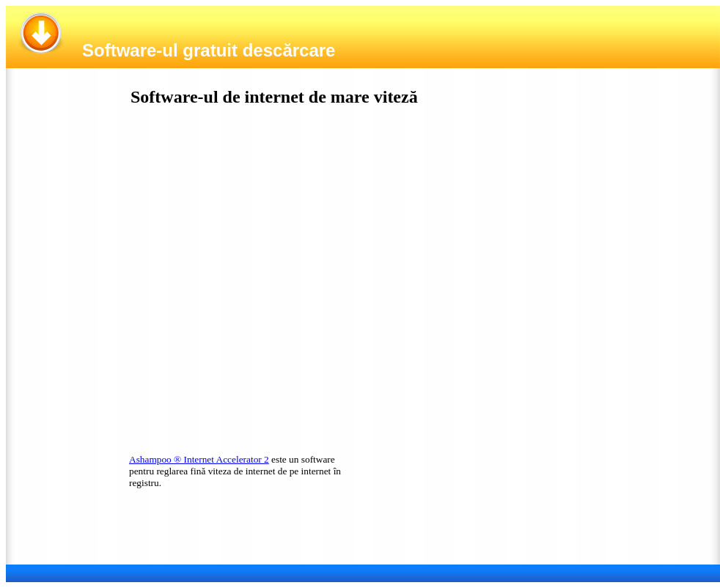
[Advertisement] (238, 251)
